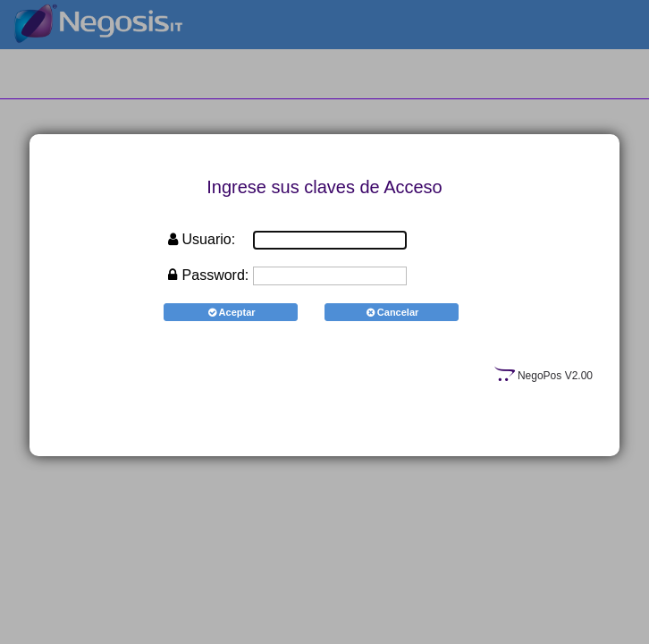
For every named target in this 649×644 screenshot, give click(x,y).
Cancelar (392, 312)
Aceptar (230, 312)
